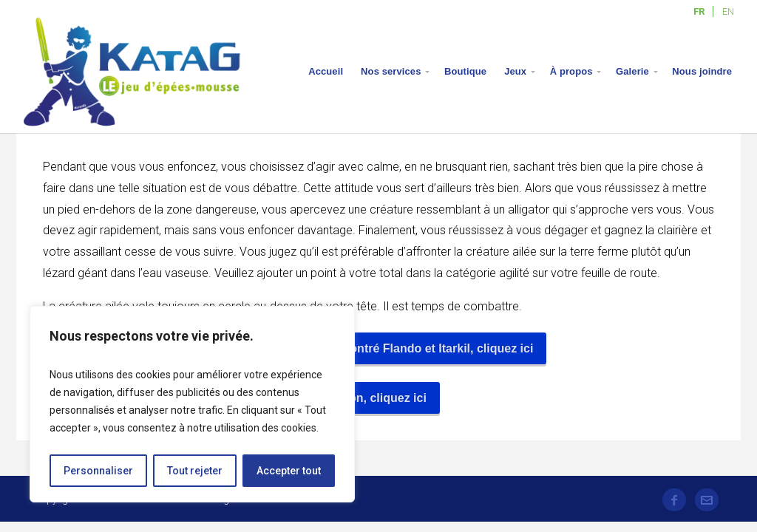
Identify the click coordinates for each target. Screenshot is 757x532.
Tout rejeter (195, 471)
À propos (571, 71)
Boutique (465, 71)
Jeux (515, 71)
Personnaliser (98, 471)
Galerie (632, 71)
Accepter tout (289, 471)
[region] (192, 404)
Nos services (391, 71)
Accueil (326, 71)
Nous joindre (702, 71)
